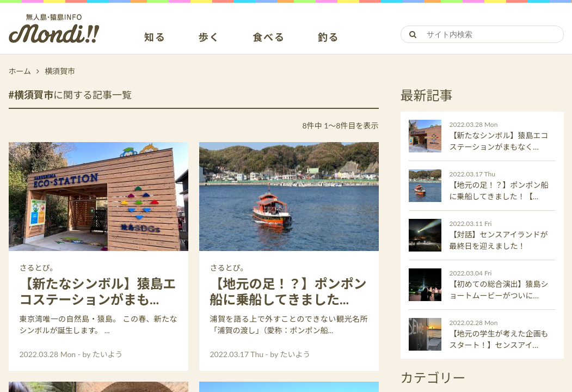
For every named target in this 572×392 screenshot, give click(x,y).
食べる (269, 38)
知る (155, 38)
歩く (210, 38)
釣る (329, 38)
